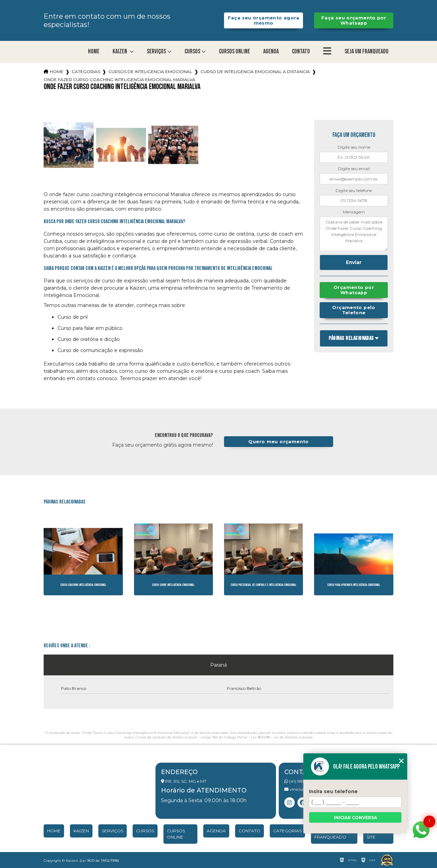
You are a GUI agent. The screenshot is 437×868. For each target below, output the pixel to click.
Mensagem (354, 212)
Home (94, 51)
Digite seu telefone (354, 190)
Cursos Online (234, 51)
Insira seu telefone (333, 791)
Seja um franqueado (367, 51)
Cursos (192, 51)
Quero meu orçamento (278, 442)
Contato (301, 51)
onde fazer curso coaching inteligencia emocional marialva (119, 80)
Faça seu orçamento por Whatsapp (354, 20)
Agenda (271, 51)
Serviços (156, 51)
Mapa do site (377, 834)
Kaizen (120, 51)
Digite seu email (354, 169)
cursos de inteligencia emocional (150, 72)
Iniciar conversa (355, 818)
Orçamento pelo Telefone (354, 310)
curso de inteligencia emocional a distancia (255, 72)
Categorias (86, 72)
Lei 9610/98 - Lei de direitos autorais (282, 737)
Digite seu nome (354, 147)
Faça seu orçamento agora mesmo (264, 20)
